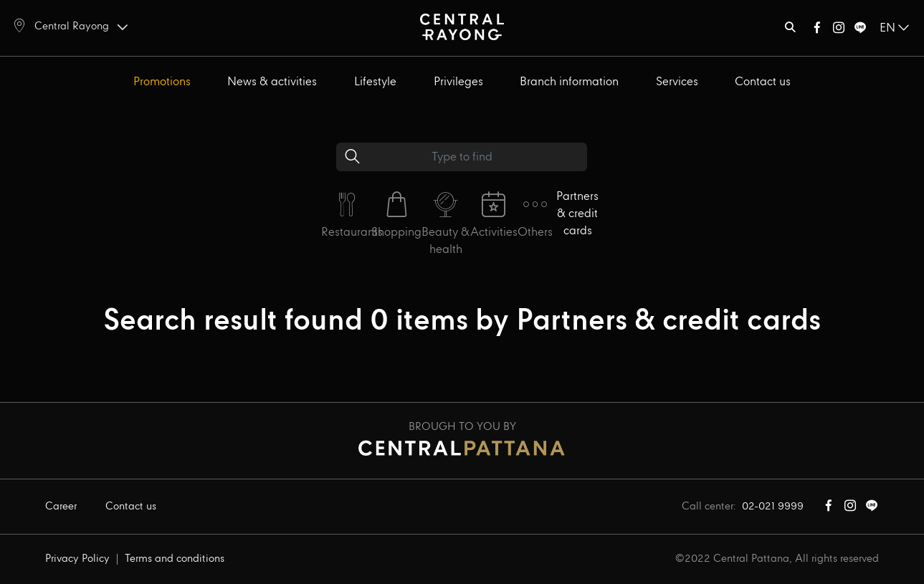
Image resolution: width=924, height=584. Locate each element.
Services (677, 82)
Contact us (763, 82)
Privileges (458, 82)
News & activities (272, 82)
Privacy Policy (77, 559)
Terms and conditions (175, 559)
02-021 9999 (773, 507)
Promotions (162, 82)
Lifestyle (375, 82)
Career (61, 507)
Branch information (569, 82)
